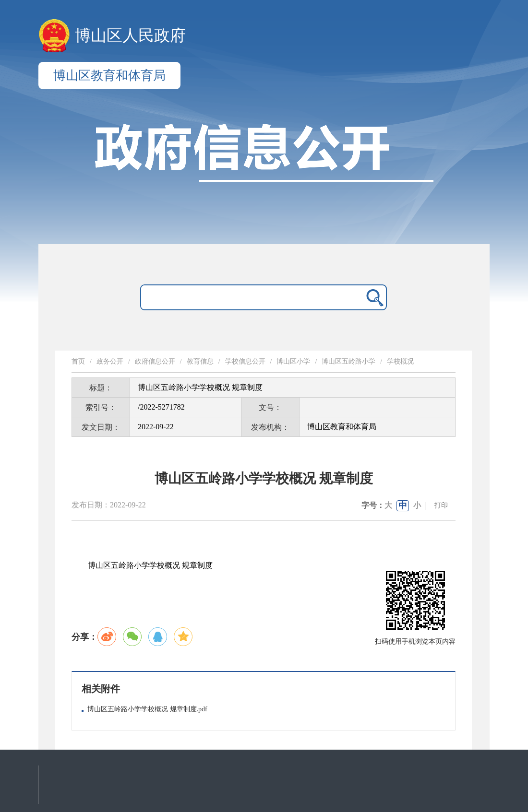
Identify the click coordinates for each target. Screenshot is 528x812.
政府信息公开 (155, 361)
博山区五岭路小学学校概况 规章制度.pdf (147, 709)
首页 (78, 361)
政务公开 (110, 361)
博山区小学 (293, 361)
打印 (441, 505)
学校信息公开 (245, 361)
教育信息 (200, 361)
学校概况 (400, 361)
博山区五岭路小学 (348, 361)
